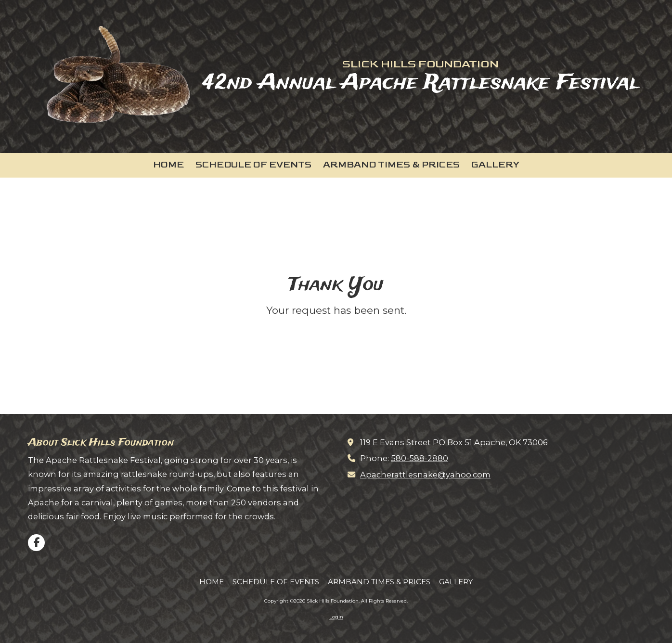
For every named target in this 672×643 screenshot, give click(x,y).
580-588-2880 (420, 458)
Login (336, 617)
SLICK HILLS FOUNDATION (420, 64)
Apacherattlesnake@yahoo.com (425, 475)
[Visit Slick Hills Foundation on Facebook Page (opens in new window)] (36, 543)
